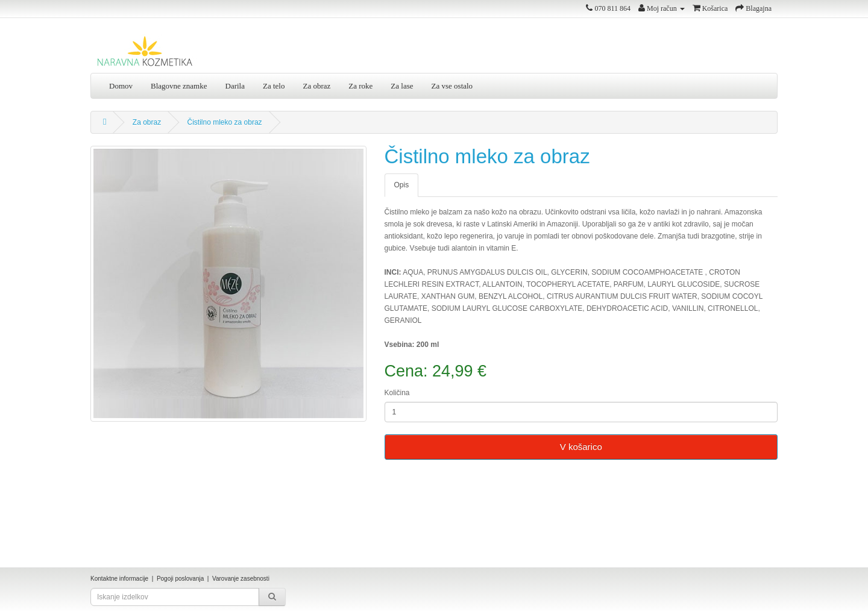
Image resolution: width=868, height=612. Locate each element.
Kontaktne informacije (119, 579)
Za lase (402, 86)
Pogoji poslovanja (180, 579)
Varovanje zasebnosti (241, 579)
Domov (121, 86)
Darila (235, 86)
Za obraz (316, 86)
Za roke (360, 86)
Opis (402, 185)
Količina (397, 393)
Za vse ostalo (452, 86)
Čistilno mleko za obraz (225, 122)
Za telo (274, 86)
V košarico (581, 447)
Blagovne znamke (179, 86)
